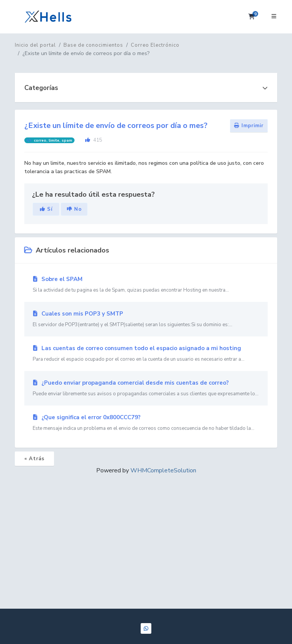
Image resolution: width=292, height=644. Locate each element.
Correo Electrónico (155, 45)
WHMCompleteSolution (163, 470)
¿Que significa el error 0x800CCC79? (146, 423)
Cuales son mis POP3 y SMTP (146, 319)
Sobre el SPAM (146, 285)
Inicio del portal (35, 45)
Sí (46, 209)
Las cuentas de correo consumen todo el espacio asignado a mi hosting (146, 354)
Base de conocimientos (93, 45)
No (74, 209)
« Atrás (34, 459)
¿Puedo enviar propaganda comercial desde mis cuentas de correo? (146, 388)
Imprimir (249, 126)
